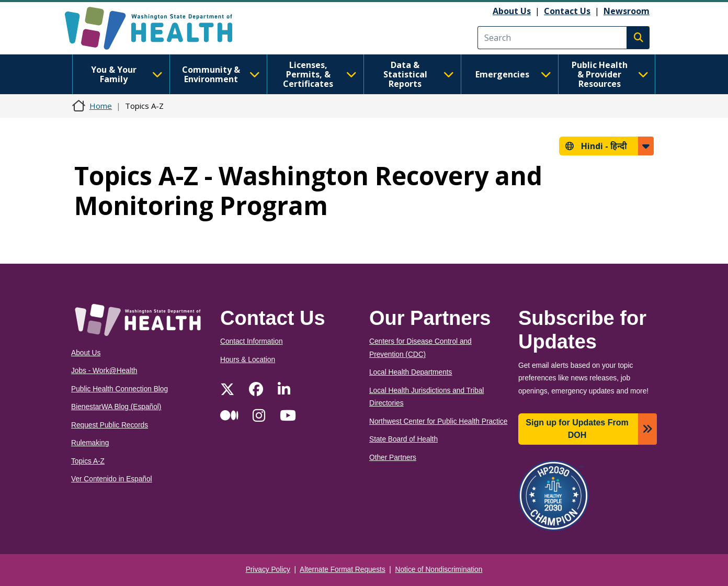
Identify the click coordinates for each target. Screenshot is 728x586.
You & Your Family (127, 74)
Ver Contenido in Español (112, 479)
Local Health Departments (411, 372)
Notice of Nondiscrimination (439, 570)
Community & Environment (221, 74)
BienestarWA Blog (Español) (116, 407)
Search (638, 38)
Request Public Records (110, 425)
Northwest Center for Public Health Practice (438, 421)
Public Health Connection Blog (120, 389)
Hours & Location (248, 360)
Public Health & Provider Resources (610, 74)
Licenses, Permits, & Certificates (320, 74)
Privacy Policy (268, 570)
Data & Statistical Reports (419, 74)
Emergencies (513, 74)
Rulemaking (90, 443)
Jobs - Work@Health (104, 371)
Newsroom (627, 11)
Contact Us (567, 11)
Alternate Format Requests (343, 570)
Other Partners (393, 458)
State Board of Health (403, 439)
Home (101, 106)
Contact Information (252, 341)
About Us (512, 11)
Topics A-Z (88, 461)
